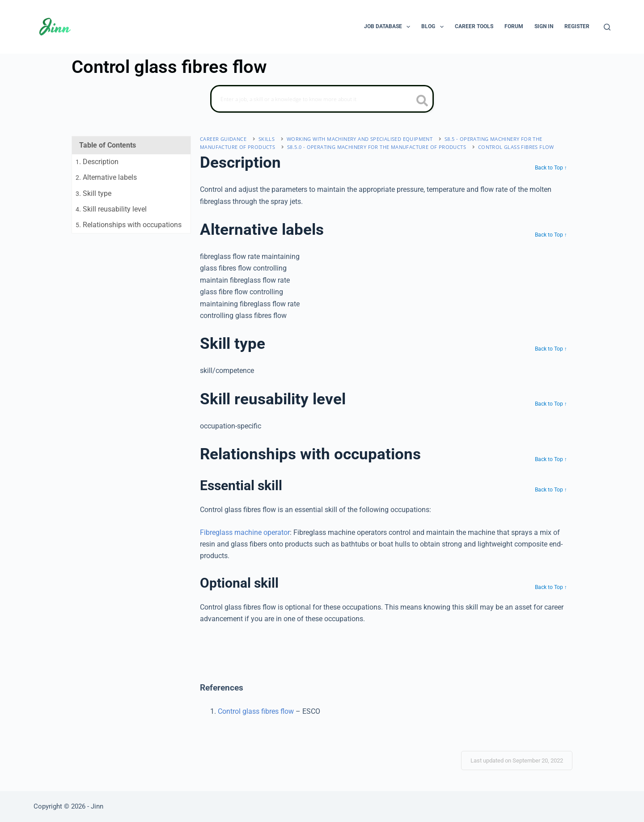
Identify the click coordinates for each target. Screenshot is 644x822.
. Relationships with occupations (129, 225)
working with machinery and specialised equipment (360, 139)
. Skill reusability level (111, 209)
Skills (267, 139)
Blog (434, 27)
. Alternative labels (106, 177)
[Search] (607, 27)
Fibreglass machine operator (245, 532)
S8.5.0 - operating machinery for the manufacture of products (377, 147)
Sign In (544, 26)
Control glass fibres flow (516, 147)
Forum (514, 26)
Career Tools (474, 26)
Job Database (389, 27)
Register (577, 26)
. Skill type (93, 193)
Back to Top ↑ (551, 168)
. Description (97, 162)
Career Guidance (223, 139)
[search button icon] (422, 102)
